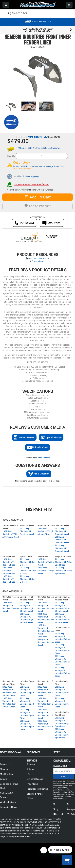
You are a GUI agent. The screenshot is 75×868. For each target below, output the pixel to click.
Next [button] (71, 30)
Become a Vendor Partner (35, 796)
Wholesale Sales (8, 802)
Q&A (46, 137)
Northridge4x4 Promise (37, 789)
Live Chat (29, 31)
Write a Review (35, 137)
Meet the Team (7, 774)
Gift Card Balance (35, 779)
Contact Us (5, 764)
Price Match (32, 784)
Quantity (11, 156)
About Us (4, 769)
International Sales (9, 807)
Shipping (31, 764)
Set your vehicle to (32, 185)
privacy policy (64, 796)
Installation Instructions (39, 258)
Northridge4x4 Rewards (7, 795)
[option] (37, 30)
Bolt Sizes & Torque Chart (9, 786)
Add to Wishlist (38, 206)
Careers (4, 779)
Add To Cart (38, 197)
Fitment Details (39, 261)
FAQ (28, 774)
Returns (30, 769)
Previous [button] (4, 30)
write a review (44, 458)
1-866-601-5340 (43, 31)
